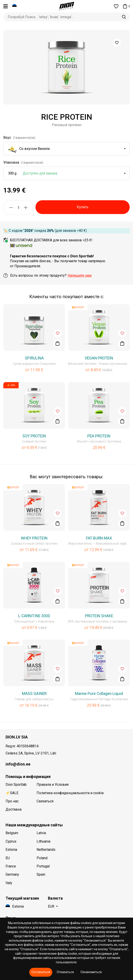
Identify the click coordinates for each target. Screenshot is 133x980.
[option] (66, 67)
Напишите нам (80, 275)
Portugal (43, 866)
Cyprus (11, 841)
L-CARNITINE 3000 (34, 616)
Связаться (45, 801)
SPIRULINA (34, 358)
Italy (9, 883)
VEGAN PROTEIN (99, 358)
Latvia (41, 833)
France (11, 866)
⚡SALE (12, 793)
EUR (51, 906)
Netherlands (46, 850)
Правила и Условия (53, 785)
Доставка (14, 809)
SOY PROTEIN (34, 436)
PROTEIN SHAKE (99, 616)
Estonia (11, 850)
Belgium (12, 833)
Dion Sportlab (16, 785)
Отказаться (65, 972)
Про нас (12, 801)
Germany (12, 874)
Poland (42, 858)
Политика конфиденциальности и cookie (70, 793)
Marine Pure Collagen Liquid (99, 694)
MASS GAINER (34, 694)
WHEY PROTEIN (34, 538)
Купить (83, 207)
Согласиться (41, 972)
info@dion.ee (18, 764)
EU (8, 858)
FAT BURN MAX (99, 538)
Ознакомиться (91, 972)
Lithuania (43, 841)
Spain (41, 874)
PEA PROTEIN (99, 436)
